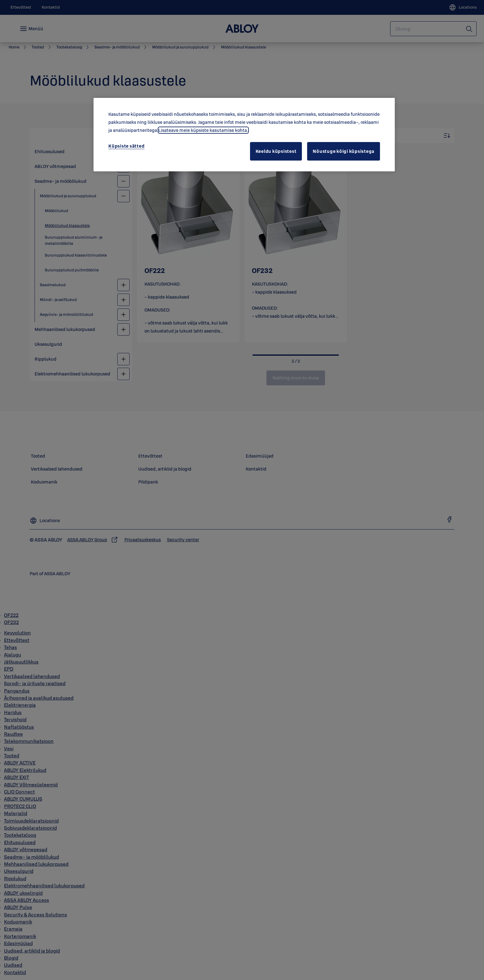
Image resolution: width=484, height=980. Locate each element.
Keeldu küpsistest (276, 151)
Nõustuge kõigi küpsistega (344, 151)
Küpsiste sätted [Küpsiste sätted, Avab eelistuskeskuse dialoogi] (126, 146)
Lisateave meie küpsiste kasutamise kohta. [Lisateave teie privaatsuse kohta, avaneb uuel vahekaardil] (203, 130)
